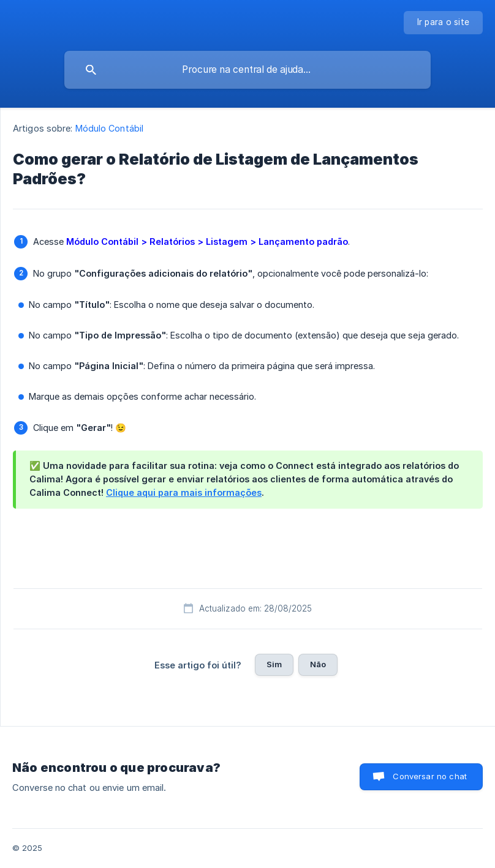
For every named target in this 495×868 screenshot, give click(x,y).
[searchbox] (247, 70)
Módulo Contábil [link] (110, 128)
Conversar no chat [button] (430, 776)
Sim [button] (274, 664)
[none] (444, 23)
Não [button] (318, 664)
